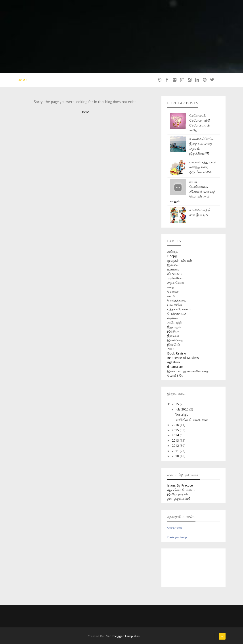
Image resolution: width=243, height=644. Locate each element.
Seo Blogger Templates (123, 636)
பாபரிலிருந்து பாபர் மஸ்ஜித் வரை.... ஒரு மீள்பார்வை (203, 167)
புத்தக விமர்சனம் (179, 309)
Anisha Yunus (175, 528)
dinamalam (175, 367)
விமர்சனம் (175, 274)
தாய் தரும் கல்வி (179, 499)
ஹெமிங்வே (176, 375)
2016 (176, 425)
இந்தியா (173, 331)
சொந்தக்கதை (176, 300)
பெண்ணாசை (177, 313)
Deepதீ (172, 256)
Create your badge (177, 537)
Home (22, 80)
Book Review (177, 353)
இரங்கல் (173, 336)
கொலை (173, 291)
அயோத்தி (174, 322)
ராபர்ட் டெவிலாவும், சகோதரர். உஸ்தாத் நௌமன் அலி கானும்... (193, 191)
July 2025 (182, 409)
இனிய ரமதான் (178, 494)
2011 (176, 451)
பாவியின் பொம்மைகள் (191, 420)
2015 (176, 430)
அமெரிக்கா (175, 278)
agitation (173, 362)
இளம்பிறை (175, 340)
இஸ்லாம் (174, 265)
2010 (176, 456)
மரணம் (172, 318)
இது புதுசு (174, 327)
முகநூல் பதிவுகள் (180, 260)
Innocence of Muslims (183, 358)
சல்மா (171, 296)
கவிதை (172, 252)
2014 (176, 435)
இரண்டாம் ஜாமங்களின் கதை (188, 371)
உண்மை (173, 269)
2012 (176, 446)
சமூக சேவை (176, 283)
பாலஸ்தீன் (175, 305)
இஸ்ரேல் (174, 344)
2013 (171, 349)
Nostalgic (181, 414)
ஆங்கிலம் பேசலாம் (181, 490)
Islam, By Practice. (180, 485)
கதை (171, 287)
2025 (176, 404)
